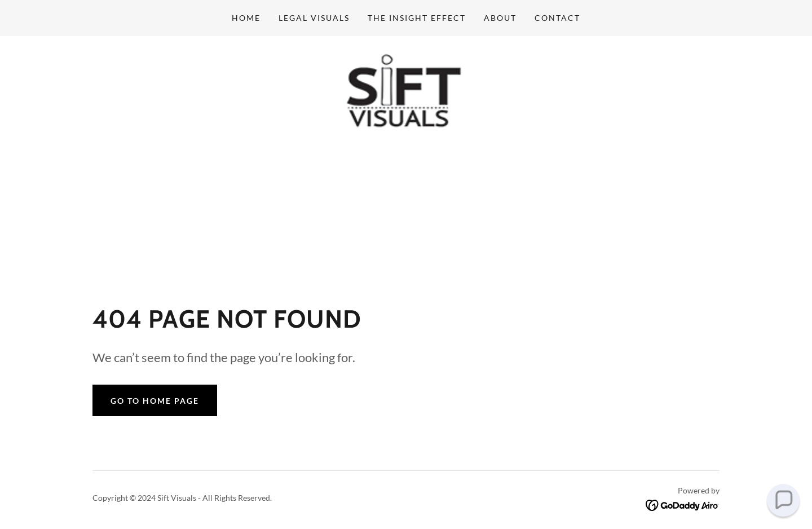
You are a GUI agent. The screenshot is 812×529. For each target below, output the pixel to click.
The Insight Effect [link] (417, 18)
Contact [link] (557, 18)
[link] (406, 95)
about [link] (500, 18)
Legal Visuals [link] (314, 18)
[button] (783, 500)
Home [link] (246, 18)
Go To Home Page (155, 401)
